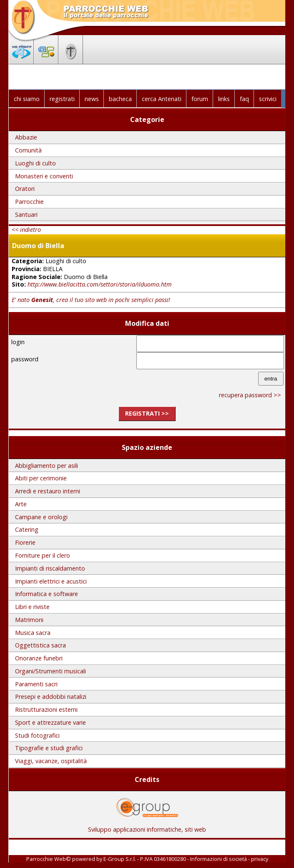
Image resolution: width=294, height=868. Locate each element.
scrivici (268, 99)
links (224, 99)
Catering (27, 529)
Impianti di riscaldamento (50, 568)
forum (200, 99)
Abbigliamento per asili (46, 466)
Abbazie (26, 137)
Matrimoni (29, 620)
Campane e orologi (41, 517)
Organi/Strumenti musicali (50, 671)
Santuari (26, 214)
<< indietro (26, 230)
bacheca (120, 99)
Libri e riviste (32, 607)
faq (244, 99)
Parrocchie (29, 202)
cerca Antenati (162, 99)
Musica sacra (33, 633)
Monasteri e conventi (44, 176)
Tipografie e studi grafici (49, 748)
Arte (21, 504)
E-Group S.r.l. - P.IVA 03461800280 (145, 859)
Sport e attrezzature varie (50, 722)
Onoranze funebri (39, 658)
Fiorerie (25, 542)
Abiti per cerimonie (41, 478)
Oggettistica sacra (40, 645)
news (92, 99)
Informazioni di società (219, 859)
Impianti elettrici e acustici (51, 581)
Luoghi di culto (35, 163)
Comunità (28, 150)
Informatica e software (46, 594)
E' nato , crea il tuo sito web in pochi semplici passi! (91, 300)
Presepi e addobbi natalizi (51, 697)
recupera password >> (250, 395)
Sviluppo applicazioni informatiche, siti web (147, 826)
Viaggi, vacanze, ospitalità (51, 761)
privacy (260, 859)
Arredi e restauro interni (48, 491)
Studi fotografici (37, 735)
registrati (62, 99)
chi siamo (27, 99)
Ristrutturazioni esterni (46, 709)
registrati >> (147, 413)
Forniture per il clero (43, 555)
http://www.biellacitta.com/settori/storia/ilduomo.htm (100, 284)
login (18, 342)
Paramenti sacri (36, 684)
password (25, 359)
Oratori (25, 189)
